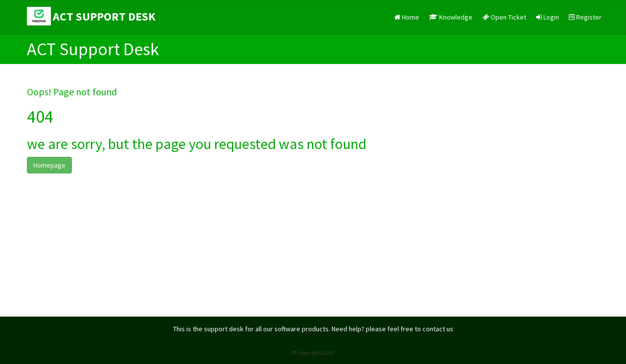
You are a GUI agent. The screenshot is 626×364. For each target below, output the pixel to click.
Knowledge (451, 17)
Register (585, 17)
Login (548, 17)
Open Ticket (504, 17)
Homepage (49, 165)
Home (407, 17)
